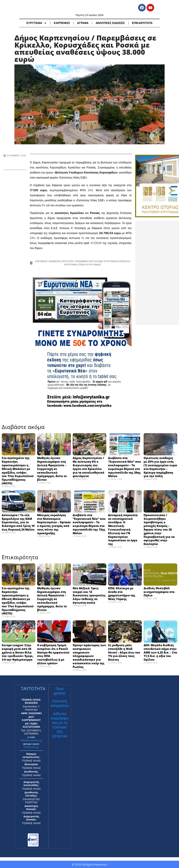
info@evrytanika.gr (31, 740)
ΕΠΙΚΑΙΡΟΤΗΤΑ (142, 23)
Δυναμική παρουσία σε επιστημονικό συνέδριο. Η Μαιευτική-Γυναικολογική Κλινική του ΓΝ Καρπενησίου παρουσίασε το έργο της (123, 529)
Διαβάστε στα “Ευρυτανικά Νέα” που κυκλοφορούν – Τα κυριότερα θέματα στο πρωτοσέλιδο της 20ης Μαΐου (125, 467)
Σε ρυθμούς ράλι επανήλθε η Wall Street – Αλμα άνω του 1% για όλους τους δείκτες (124, 652)
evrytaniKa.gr (31, 747)
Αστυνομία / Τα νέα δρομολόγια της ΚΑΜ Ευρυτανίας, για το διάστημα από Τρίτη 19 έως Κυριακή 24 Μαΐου (18, 522)
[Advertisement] (157, 273)
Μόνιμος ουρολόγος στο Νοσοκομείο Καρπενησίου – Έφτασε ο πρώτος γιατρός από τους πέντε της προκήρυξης (54, 524)
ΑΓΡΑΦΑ (83, 23)
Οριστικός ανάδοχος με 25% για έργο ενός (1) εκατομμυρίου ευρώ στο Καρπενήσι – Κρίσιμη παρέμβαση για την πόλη (160, 467)
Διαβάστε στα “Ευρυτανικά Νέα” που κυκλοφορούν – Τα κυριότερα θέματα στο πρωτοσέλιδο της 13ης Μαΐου (89, 524)
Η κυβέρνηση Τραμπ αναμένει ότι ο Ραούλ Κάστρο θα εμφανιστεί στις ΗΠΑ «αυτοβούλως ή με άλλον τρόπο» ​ (53, 654)
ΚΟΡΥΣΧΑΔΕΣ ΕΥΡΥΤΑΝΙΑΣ (102, 261)
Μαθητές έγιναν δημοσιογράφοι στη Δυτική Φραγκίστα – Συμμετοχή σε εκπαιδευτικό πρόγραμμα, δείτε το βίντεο (52, 468)
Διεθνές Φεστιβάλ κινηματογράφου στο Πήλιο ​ (159, 591)
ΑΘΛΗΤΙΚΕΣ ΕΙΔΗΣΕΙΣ (110, 23)
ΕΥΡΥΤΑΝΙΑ (37, 23)
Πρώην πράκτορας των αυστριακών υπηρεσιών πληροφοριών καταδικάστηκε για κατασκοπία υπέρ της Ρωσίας (89, 656)
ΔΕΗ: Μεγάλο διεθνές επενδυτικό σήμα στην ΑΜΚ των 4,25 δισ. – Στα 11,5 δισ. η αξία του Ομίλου (160, 652)
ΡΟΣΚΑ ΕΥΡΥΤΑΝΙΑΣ (89, 264)
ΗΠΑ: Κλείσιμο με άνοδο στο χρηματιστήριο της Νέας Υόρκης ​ (122, 593)
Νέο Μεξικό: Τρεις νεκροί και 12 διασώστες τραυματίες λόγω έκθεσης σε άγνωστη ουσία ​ (89, 595)
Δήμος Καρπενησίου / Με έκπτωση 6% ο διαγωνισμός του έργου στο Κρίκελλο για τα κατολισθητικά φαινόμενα (88, 467)
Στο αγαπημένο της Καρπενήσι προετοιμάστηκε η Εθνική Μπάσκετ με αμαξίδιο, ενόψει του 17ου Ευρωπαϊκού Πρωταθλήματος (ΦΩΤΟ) (18, 470)
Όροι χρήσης (60, 690)
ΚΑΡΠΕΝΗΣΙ (62, 23)
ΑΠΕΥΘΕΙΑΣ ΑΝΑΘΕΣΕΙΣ (51, 261)
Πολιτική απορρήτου (60, 703)
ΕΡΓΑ (66, 261)
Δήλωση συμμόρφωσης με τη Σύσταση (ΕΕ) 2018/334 (60, 724)
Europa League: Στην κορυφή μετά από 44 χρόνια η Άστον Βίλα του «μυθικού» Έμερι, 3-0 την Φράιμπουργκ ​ (18, 652)
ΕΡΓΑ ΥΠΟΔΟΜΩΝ (78, 261)
